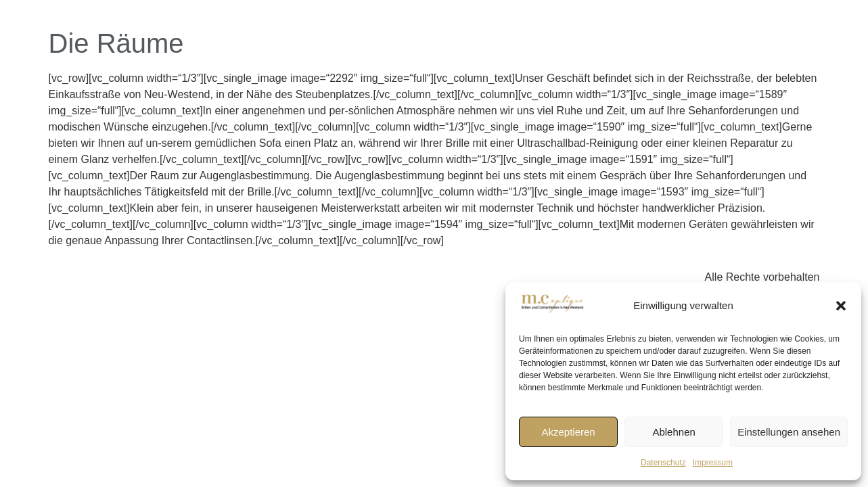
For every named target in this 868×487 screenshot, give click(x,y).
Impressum (713, 463)
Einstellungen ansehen (789, 432)
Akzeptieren (568, 432)
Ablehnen (673, 432)
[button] (841, 306)
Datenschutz (663, 463)
